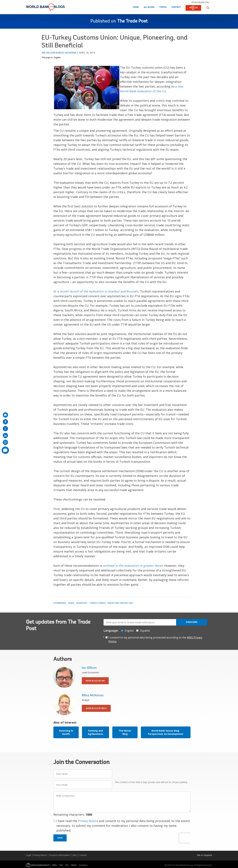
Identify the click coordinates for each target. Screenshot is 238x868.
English (57, 57)
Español (145, 631)
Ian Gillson (48, 53)
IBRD (54, 865)
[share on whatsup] (5, 442)
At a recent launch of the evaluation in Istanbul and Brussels (96, 291)
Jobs (75, 855)
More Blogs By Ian (95, 681)
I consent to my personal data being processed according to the (155, 639)
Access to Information (60, 855)
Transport (82, 603)
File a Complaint (205, 855)
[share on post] (5, 429)
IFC (67, 865)
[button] (208, 8)
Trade (71, 603)
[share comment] (5, 450)
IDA (61, 865)
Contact (176, 7)
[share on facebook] (5, 422)
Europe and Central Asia (120, 603)
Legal (28, 855)
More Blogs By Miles (96, 708)
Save (60, 838)
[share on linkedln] (5, 435)
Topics (163, 7)
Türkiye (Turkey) (97, 603)
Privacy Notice (88, 821)
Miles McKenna (67, 53)
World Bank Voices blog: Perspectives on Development (166, 732)
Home (136, 7)
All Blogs (149, 7)
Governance (60, 603)
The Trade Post (132, 21)
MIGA (74, 865)
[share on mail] (5, 415)
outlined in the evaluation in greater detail (133, 566)
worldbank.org (200, 2)
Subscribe (192, 622)
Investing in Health (66, 732)
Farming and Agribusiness (95, 732)
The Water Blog (125, 732)
